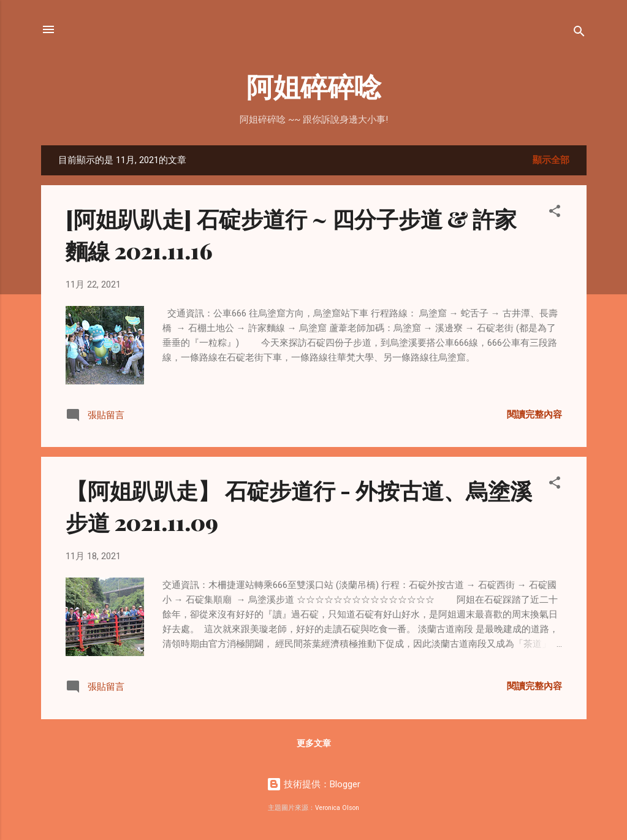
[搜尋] (579, 33)
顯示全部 (551, 160)
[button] (555, 213)
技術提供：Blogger (313, 784)
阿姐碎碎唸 (314, 86)
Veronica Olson (337, 808)
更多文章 (314, 743)
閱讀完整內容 (534, 414)
